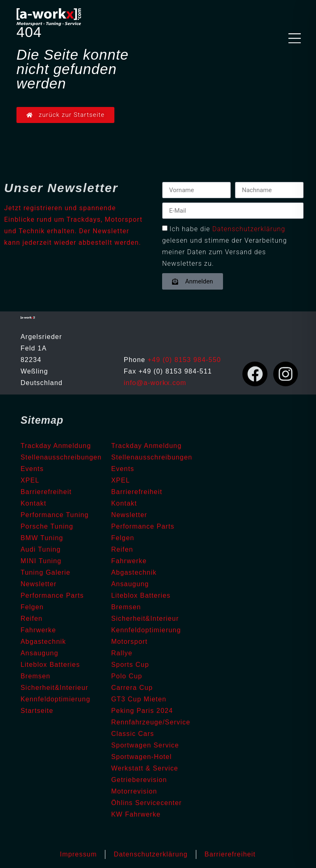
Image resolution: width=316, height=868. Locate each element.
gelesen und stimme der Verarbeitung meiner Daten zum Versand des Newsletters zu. (224, 252)
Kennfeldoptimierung (56, 699)
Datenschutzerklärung (249, 229)
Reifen (31, 619)
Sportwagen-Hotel (141, 757)
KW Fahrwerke (136, 814)
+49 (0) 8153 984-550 (184, 360)
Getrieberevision (139, 780)
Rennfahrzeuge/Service (151, 722)
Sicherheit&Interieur (55, 688)
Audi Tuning (41, 549)
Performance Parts (52, 595)
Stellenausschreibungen (61, 457)
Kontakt (34, 503)
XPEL (30, 480)
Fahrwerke (38, 630)
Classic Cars (132, 734)
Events (32, 469)
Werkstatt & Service (145, 768)
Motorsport (129, 642)
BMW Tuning (42, 538)
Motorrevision (134, 791)
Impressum (79, 854)
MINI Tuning (41, 561)
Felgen (32, 607)
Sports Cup (130, 665)
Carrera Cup (132, 688)
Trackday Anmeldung (56, 446)
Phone (136, 360)
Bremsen (35, 676)
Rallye (122, 653)
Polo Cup (127, 676)
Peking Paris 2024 (142, 711)
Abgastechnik (43, 642)
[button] (294, 39)
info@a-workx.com (155, 383)
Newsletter (39, 584)
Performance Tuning (55, 515)
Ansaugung (39, 653)
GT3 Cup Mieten (139, 699)
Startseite (37, 711)
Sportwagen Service (145, 745)
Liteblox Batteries (50, 665)
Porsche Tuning (47, 526)
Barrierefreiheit (46, 492)
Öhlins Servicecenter (146, 803)
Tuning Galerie (45, 572)
